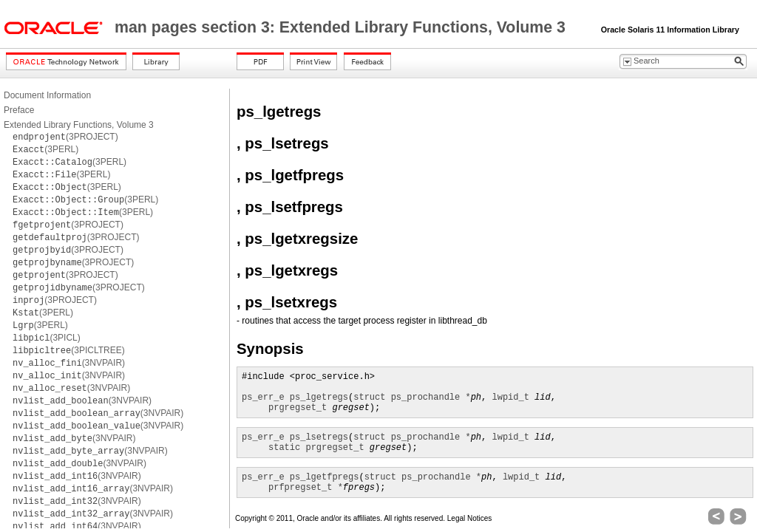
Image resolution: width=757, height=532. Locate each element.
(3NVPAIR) (69, 363)
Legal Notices (470, 518)
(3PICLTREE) (69, 350)
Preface (19, 110)
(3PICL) (47, 338)
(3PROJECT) (65, 137)
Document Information (47, 95)
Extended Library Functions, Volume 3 (79, 125)
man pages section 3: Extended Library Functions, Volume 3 (342, 27)
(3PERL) (45, 149)
